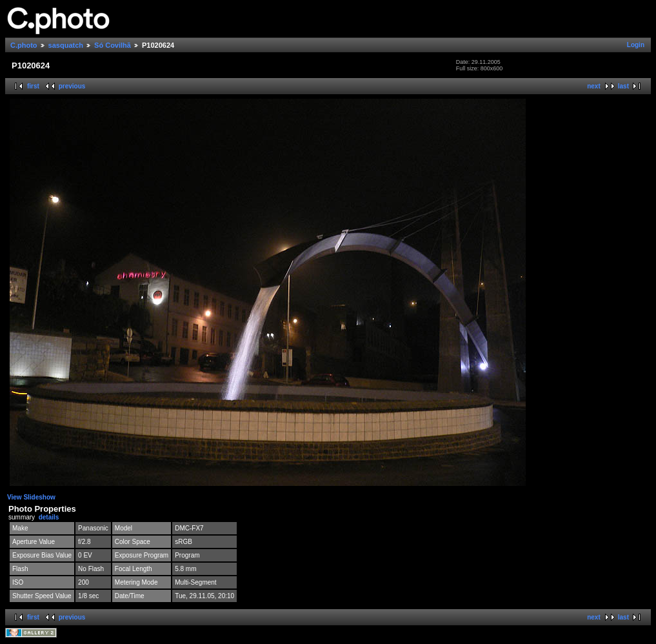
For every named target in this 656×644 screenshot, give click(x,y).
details (49, 517)
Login (636, 45)
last (623, 86)
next (594, 86)
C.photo (24, 45)
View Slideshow (31, 497)
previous (72, 86)
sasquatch (66, 45)
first (33, 86)
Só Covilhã (113, 45)
